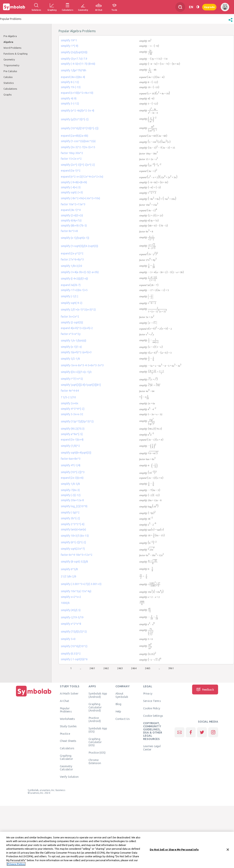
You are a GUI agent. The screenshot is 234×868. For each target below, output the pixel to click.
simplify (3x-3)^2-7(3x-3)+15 (78, 147)
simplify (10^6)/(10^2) (74, 646)
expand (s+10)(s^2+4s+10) (77, 93)
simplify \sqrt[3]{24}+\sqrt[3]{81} (81, 385)
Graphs (8, 95)
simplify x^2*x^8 (71, 624)
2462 (106, 668)
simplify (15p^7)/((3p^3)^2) (77, 421)
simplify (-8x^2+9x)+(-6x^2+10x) (80, 198)
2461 (92, 668)
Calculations (10, 89)
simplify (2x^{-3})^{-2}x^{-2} (78, 165)
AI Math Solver (69, 694)
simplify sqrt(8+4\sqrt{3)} (76, 453)
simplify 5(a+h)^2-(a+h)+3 (76, 352)
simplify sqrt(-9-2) (72, 303)
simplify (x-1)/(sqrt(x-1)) (75, 238)
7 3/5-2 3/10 (68, 397)
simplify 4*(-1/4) (71, 465)
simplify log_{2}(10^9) (74, 506)
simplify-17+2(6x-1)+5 (74, 290)
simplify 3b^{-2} (70, 518)
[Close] (228, 850)
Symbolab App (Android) (98, 695)
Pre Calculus (10, 71)
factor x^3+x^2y (71, 334)
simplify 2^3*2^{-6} (73, 524)
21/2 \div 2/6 (69, 576)
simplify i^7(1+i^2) (72, 379)
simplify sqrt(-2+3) (72, 192)
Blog (118, 704)
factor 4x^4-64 (70, 391)
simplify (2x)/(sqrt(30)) (74, 52)
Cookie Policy (152, 708)
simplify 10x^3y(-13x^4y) (76, 591)
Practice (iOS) (97, 752)
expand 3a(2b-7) (71, 285)
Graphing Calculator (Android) (95, 707)
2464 (134, 668)
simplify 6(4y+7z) (71, 220)
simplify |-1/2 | (69, 296)
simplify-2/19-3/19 (72, 617)
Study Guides (68, 726)
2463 (120, 668)
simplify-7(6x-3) (70, 490)
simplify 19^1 (69, 40)
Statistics (9, 83)
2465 (148, 668)
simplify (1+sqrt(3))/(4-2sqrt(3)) (79, 246)
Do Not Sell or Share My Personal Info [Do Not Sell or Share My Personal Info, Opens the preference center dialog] (174, 850)
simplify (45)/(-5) (71, 610)
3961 (171, 668)
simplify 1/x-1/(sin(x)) (74, 341)
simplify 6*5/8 (69, 569)
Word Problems (12, 48)
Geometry (9, 59)
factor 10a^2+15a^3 (73, 204)
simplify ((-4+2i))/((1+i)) (74, 279)
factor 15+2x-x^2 (71, 159)
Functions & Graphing (16, 54)
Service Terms (152, 701)
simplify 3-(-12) (70, 104)
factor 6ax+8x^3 (71, 459)
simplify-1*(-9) (70, 46)
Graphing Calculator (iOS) (95, 742)
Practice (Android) (95, 719)
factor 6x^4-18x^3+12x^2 (77, 555)
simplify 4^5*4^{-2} (73, 409)
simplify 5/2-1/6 (70, 359)
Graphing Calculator (66, 757)
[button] (230, 22)
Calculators (67, 748)
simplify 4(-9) (69, 98)
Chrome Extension (95, 761)
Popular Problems (66, 710)
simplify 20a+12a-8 (72, 500)
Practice (65, 734)
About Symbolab (122, 695)
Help (118, 711)
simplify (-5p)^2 (70, 512)
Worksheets (67, 719)
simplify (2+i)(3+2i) (72, 215)
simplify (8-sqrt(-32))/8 (74, 562)
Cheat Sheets (68, 741)
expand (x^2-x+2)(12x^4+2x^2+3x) (82, 177)
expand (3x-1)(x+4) (72, 440)
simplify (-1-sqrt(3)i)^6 (74, 659)
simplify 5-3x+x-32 (72, 414)
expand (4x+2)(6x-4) (73, 77)
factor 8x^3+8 (69, 231)
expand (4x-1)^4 (71, 210)
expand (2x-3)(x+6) (72, 478)
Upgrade (209, 7)
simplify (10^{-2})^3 (73, 472)
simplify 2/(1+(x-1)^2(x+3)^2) (78, 310)
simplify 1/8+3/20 (71, 266)
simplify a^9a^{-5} (72, 434)
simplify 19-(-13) (71, 87)
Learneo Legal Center (152, 748)
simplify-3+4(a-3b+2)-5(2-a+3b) (80, 272)
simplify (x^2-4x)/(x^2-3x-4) (78, 111)
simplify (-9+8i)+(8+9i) (74, 182)
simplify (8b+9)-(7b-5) (74, 226)
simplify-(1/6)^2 (70, 446)
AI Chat (65, 701)
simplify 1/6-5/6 (70, 484)
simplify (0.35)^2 (71, 654)
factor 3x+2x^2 (70, 317)
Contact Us (123, 719)
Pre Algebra (10, 36)
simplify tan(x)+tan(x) (73, 529)
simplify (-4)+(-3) (71, 187)
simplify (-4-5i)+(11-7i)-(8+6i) (78, 64)
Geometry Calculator (66, 768)
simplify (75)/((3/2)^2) (74, 632)
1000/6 (65, 603)
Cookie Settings (153, 716)
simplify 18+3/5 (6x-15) (75, 536)
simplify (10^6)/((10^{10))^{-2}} (80, 128)
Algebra (8, 42)
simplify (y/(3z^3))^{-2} (75, 119)
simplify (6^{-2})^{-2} (73, 542)
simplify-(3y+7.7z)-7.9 (74, 59)
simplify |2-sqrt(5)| (72, 322)
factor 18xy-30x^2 (72, 153)
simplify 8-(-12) (70, 82)
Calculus (8, 77)
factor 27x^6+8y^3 (72, 259)
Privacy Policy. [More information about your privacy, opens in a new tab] (16, 864)
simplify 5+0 (68, 639)
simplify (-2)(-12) (71, 495)
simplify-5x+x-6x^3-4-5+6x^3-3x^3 (82, 365)
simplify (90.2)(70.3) (73, 429)
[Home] (34, 696)
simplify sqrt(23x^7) (73, 549)
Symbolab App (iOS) (98, 730)
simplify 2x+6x (70, 403)
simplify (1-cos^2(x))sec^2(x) (78, 141)
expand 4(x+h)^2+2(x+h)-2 (77, 328)
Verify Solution (69, 777)
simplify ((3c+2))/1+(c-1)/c (76, 372)
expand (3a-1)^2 (71, 171)
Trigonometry (11, 65)
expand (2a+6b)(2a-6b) (74, 136)
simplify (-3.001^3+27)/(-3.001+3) (81, 584)
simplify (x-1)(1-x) (71, 347)
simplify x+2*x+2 (71, 597)
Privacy (148, 694)
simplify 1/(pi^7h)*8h (74, 70)
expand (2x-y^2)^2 (72, 253)
